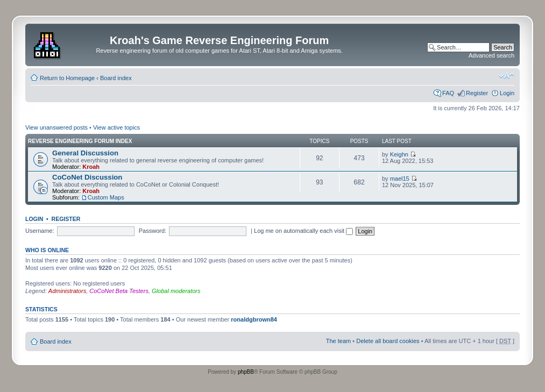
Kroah (91, 167)
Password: (153, 231)
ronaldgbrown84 (254, 319)
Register (477, 93)
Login (507, 93)
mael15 (400, 179)
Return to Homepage (67, 78)
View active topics (116, 127)
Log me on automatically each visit (303, 231)
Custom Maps (106, 197)
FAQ (448, 93)
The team (338, 341)
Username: (40, 231)
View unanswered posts (56, 127)
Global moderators (176, 291)
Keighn (399, 154)
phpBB (246, 372)
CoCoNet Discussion (87, 177)
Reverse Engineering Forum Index (80, 141)
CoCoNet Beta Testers (119, 291)
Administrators (67, 291)
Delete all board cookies (388, 341)
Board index (116, 78)
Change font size (507, 76)
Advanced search (491, 55)
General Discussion (85, 153)
